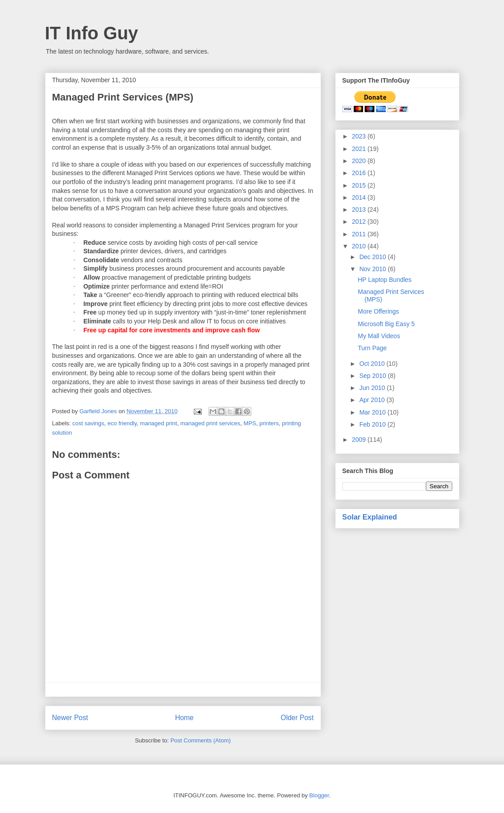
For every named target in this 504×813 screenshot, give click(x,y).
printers (269, 423)
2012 (360, 222)
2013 (360, 210)
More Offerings (378, 311)
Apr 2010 (373, 400)
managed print (159, 423)
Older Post (297, 718)
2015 (360, 185)
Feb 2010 (373, 424)
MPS (250, 423)
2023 (360, 136)
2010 (360, 246)
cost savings (88, 423)
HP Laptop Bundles (384, 280)
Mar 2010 (373, 412)
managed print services (210, 423)
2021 (360, 149)
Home (184, 718)
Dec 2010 (374, 257)
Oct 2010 (373, 364)
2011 (360, 234)
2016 (360, 173)
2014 (360, 197)
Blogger (319, 795)
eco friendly (122, 423)
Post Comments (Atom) (201, 740)
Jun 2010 (373, 388)
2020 (360, 161)
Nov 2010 (374, 269)
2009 (360, 440)
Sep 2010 (374, 376)
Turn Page (372, 348)
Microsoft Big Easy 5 (386, 324)
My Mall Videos (379, 336)
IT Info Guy (92, 33)
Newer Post (70, 718)
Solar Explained (370, 517)
